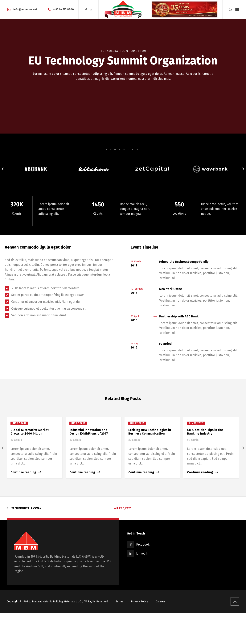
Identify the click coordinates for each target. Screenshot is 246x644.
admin (18, 440)
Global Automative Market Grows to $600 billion (30, 432)
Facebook (143, 545)
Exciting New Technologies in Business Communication (150, 432)
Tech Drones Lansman (26, 508)
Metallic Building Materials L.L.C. (62, 602)
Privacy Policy (139, 602)
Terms (119, 602)
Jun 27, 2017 (19, 423)
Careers (161, 602)
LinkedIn (142, 553)
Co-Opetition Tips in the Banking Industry (205, 432)
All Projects (123, 508)
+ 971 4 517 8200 (64, 9)
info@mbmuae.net (25, 9)
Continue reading (23, 472)
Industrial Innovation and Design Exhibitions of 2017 (89, 432)
